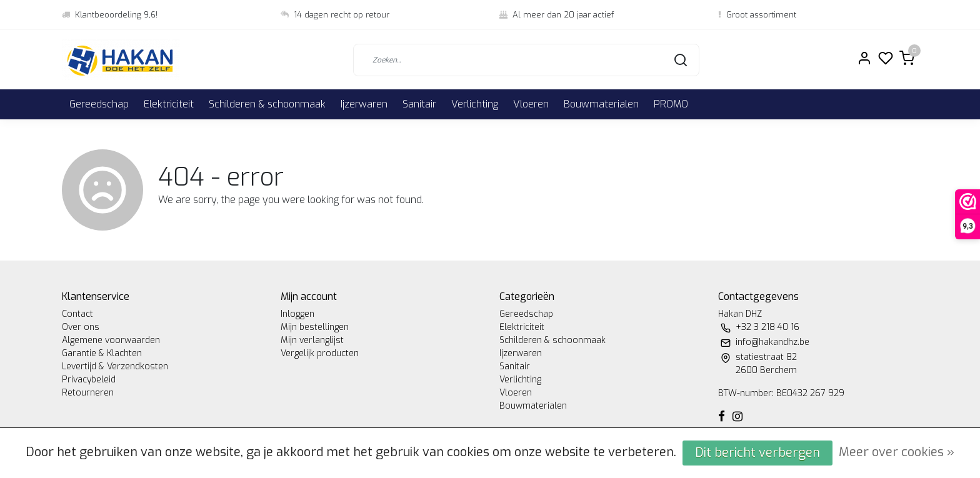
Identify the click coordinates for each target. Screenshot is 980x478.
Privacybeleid (89, 380)
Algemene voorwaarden (111, 340)
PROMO (671, 104)
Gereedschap (99, 104)
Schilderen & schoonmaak (267, 104)
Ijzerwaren (364, 104)
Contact (77, 314)
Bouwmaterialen (601, 104)
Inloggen (297, 314)
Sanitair (419, 104)
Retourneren (88, 393)
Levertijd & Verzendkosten (115, 366)
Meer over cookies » (897, 452)
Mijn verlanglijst (312, 340)
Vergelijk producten (320, 353)
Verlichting (475, 104)
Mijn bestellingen (315, 327)
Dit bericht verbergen (757, 453)
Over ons (81, 327)
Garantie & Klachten (102, 353)
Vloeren (531, 104)
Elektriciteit (169, 104)
